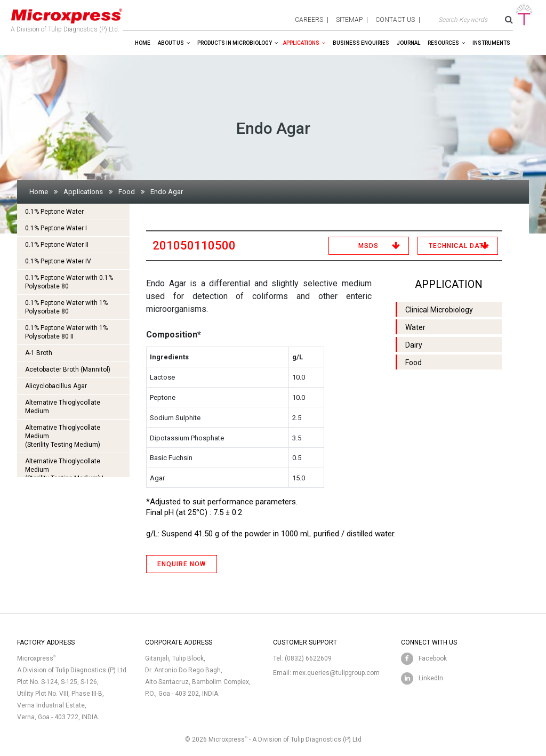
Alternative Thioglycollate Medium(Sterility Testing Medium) (63, 436)
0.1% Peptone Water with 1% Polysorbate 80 (66, 307)
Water (415, 327)
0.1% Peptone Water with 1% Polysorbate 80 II (66, 332)
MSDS (368, 246)
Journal (408, 43)
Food (127, 192)
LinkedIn (431, 678)
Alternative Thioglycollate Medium (63, 407)
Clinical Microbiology (439, 310)
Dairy (414, 345)
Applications (301, 43)
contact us (395, 20)
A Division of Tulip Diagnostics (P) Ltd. (67, 18)
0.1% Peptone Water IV (58, 261)
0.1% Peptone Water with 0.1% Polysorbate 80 (69, 282)
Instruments (491, 43)
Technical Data (459, 246)
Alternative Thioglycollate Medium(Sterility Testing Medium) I (64, 470)
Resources (443, 43)
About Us (171, 43)
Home (143, 43)
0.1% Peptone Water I (56, 228)
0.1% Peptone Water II (57, 245)
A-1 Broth (39, 353)
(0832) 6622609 (308, 658)
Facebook (433, 658)
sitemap (349, 20)
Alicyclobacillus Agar (56, 386)
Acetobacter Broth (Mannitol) (68, 369)
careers (309, 20)
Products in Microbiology (235, 43)
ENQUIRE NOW (182, 564)
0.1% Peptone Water (54, 212)
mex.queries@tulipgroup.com (336, 673)
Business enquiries (361, 43)
